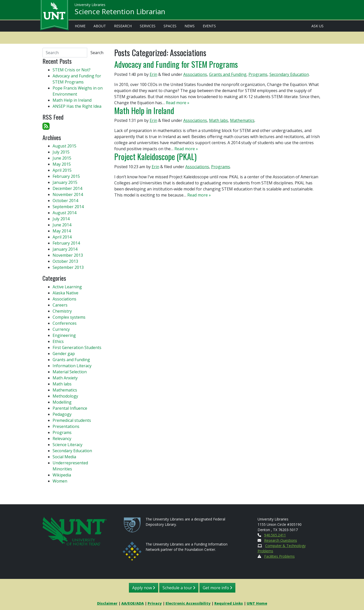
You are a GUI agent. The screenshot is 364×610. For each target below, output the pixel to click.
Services (148, 26)
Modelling (62, 402)
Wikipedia (62, 475)
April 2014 (62, 237)
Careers (60, 305)
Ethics (58, 341)
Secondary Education (289, 74)
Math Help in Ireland (144, 110)
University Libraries (90, 5)
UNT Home (257, 603)
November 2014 (68, 194)
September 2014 (68, 207)
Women (60, 481)
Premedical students (72, 420)
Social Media (64, 457)
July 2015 (61, 152)
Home (80, 26)
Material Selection (70, 372)
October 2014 (65, 201)
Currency (61, 329)
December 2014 (67, 188)
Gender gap (64, 354)
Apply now (144, 588)
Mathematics (242, 120)
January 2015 (65, 182)
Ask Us (317, 26)
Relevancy (62, 439)
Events (209, 26)
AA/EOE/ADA (133, 603)
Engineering (64, 335)
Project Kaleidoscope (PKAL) (155, 156)
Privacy (155, 603)
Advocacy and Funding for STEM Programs (176, 64)
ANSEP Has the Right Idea (77, 106)
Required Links (229, 603)
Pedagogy (62, 414)
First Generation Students (77, 347)
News (190, 26)
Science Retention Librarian (120, 12)
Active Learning (67, 287)
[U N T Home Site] (75, 530)
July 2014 (61, 219)
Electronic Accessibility (188, 603)
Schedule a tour (179, 588)
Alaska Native (65, 293)
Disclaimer (107, 603)
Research (123, 26)
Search (97, 53)
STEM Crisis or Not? (72, 70)
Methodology (65, 396)
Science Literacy (67, 445)
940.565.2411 (275, 535)
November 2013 (68, 255)
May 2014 (62, 231)
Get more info (217, 588)
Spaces (170, 26)
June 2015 (62, 158)
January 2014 (65, 249)
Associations (195, 74)
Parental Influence (70, 408)
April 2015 (62, 170)
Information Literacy (72, 366)
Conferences (65, 323)
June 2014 (62, 225)
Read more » (178, 103)
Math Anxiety (65, 378)
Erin (153, 74)
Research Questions (281, 540)
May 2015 (62, 164)
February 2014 (66, 243)
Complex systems (69, 317)
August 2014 (64, 213)
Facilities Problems (279, 556)
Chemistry (62, 311)
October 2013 (65, 261)
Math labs (219, 120)
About (100, 26)
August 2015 (64, 146)
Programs (258, 74)
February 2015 (66, 176)
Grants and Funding (228, 74)
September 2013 (68, 267)
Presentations (66, 426)
